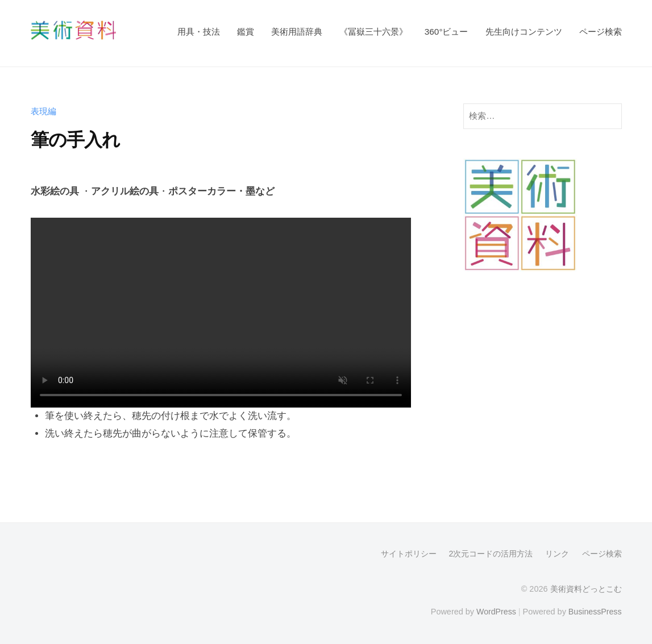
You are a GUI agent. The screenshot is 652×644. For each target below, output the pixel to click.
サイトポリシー (408, 554)
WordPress (495, 611)
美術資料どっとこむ (586, 589)
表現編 (43, 111)
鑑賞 (246, 32)
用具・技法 (199, 32)
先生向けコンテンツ (524, 32)
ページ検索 (601, 32)
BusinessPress (595, 611)
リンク (557, 554)
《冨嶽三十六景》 (373, 32)
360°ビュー (447, 32)
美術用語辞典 (297, 32)
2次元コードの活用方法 (491, 554)
